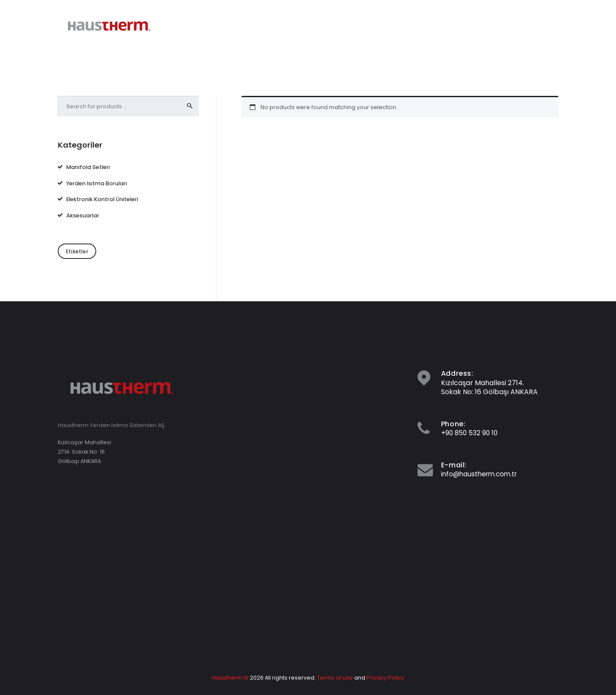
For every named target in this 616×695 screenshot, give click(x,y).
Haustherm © (231, 677)
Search (190, 106)
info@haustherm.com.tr (481, 474)
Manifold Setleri (88, 167)
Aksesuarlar (83, 215)
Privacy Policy (385, 677)
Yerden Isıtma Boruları (97, 183)
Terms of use (335, 677)
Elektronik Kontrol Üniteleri (102, 199)
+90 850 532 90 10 (470, 433)
